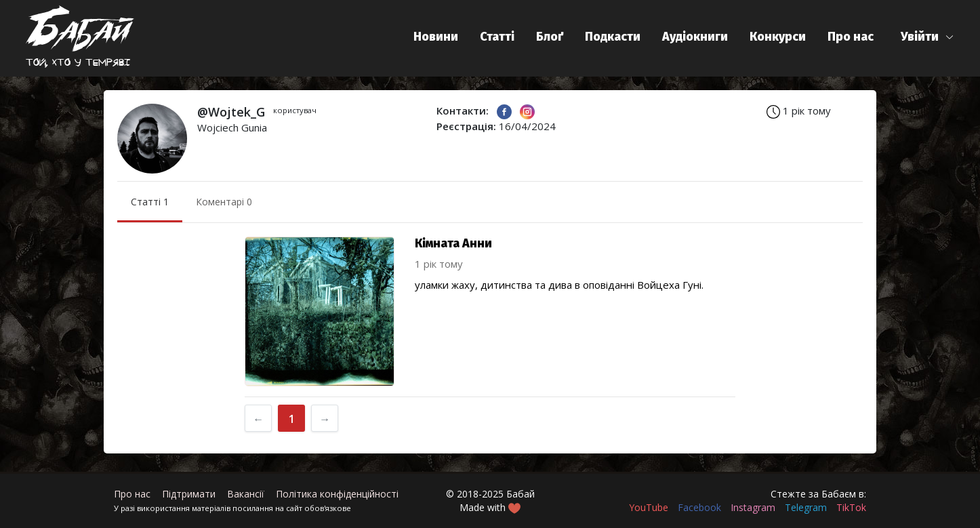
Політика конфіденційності (337, 494)
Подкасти (613, 37)
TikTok (851, 507)
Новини (436, 37)
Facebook (699, 507)
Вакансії (246, 494)
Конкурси (778, 37)
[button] (927, 37)
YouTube (649, 507)
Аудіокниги (695, 37)
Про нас (851, 37)
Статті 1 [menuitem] (150, 202)
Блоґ (550, 37)
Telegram (806, 507)
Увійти (920, 37)
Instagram (753, 507)
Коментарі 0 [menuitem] (224, 202)
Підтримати (189, 494)
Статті (497, 37)
